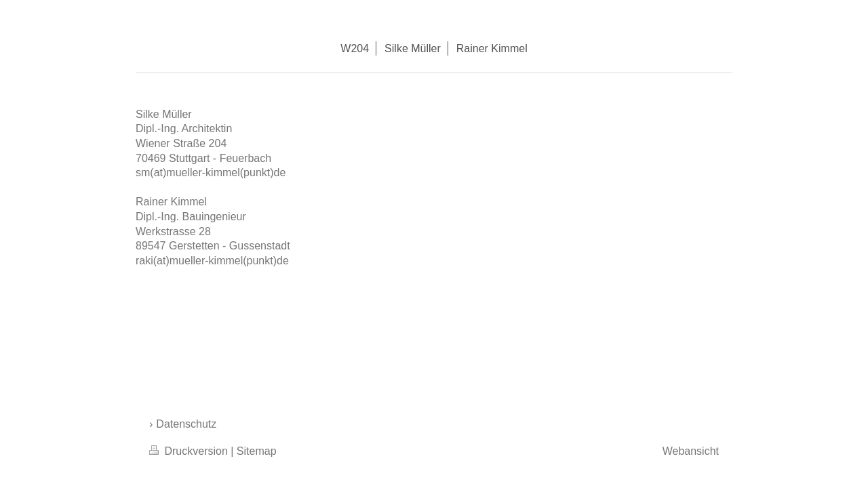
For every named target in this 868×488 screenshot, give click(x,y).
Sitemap (257, 451)
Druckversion (190, 451)
